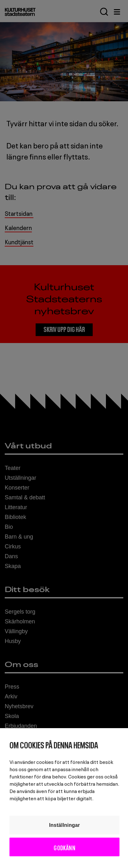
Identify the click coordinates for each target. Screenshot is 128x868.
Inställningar (65, 825)
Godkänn (64, 847)
